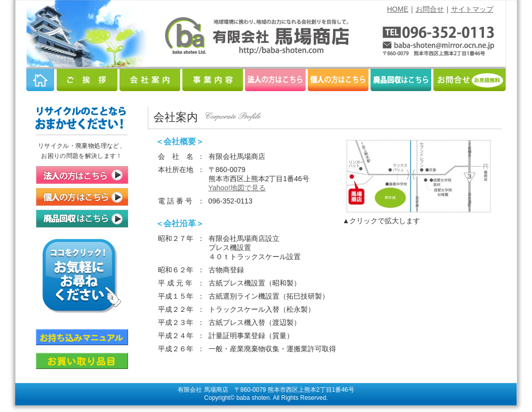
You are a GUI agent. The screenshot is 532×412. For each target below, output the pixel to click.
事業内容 (213, 80)
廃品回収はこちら (401, 80)
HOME (398, 9)
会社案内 (150, 80)
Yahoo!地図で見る (237, 188)
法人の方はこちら (275, 80)
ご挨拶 (87, 80)
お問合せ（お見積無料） (469, 80)
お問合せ (430, 9)
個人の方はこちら (338, 80)
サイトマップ (472, 9)
